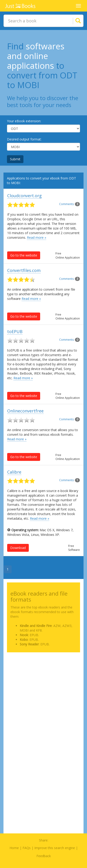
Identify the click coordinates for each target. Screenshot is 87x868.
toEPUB (15, 331)
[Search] (72, 21)
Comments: (69, 204)
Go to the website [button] (24, 255)
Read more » (37, 237)
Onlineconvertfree (25, 411)
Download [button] (18, 548)
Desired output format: (24, 139)
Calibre (14, 472)
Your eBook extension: (24, 121)
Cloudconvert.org (24, 196)
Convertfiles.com (24, 270)
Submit (15, 159)
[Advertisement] (43, 699)
